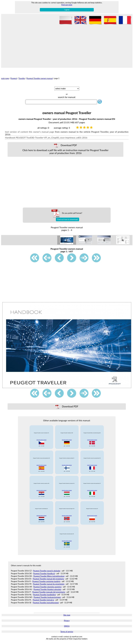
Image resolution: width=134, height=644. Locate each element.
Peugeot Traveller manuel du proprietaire (49, 584)
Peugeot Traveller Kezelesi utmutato (47, 589)
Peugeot (14, 78)
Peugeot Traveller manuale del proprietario (49, 592)
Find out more (67, 5)
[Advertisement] (67, 46)
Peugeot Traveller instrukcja (43, 600)
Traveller (22, 78)
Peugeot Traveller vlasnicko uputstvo (47, 587)
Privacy (67, 621)
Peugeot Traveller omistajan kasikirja (46, 581)
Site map (67, 615)
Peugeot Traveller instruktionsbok (46, 603)
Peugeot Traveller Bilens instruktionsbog (49, 576)
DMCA (67, 626)
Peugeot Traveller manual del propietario (49, 579)
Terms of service (67, 632)
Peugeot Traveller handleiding (44, 595)
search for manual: (67, 97)
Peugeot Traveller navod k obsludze (47, 571)
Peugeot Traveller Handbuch (44, 573)
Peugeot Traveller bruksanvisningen (47, 597)
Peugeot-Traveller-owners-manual (40, 78)
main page (5, 78)
